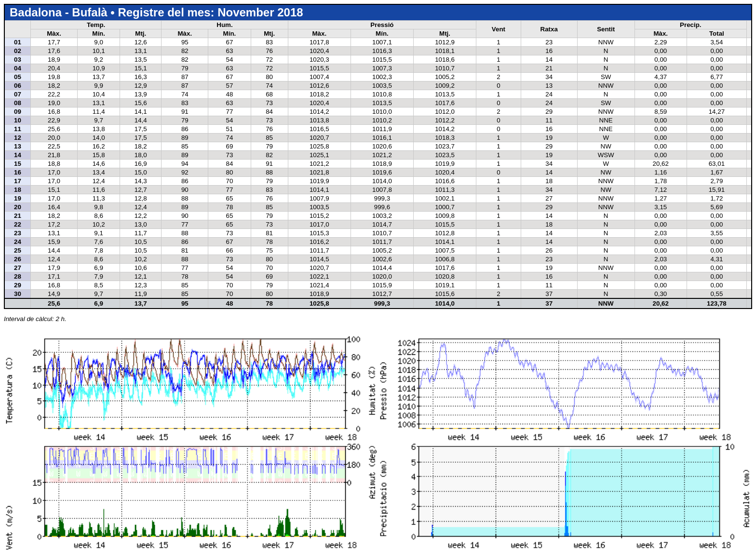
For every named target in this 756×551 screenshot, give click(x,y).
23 (18, 233)
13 (18, 146)
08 (18, 103)
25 (18, 250)
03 (18, 60)
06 (18, 86)
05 (18, 77)
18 (18, 190)
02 (18, 51)
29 (18, 285)
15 (18, 164)
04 (18, 68)
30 (18, 294)
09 (18, 112)
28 (18, 276)
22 (18, 224)
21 (18, 216)
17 (18, 181)
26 (18, 259)
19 (18, 198)
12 (18, 138)
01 (18, 42)
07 (18, 94)
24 (18, 242)
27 (18, 268)
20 (18, 207)
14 (18, 155)
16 (18, 172)
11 (18, 129)
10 (18, 120)
